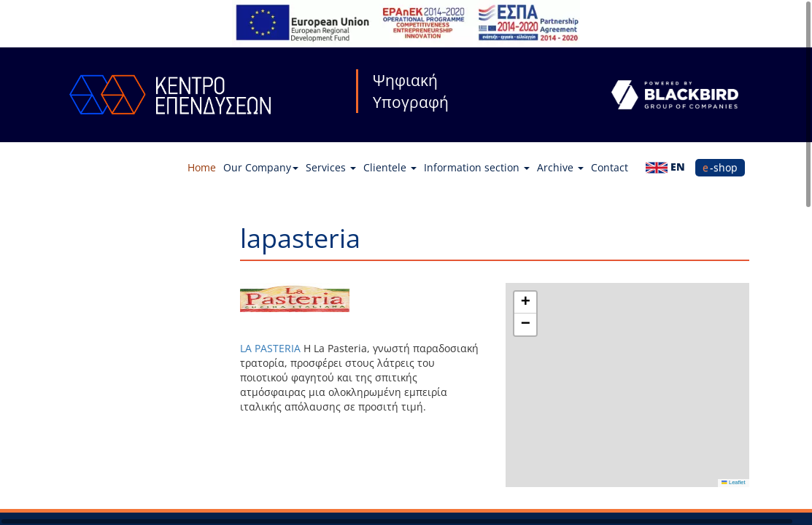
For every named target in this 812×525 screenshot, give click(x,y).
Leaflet (733, 482)
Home (202, 167)
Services (331, 167)
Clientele (390, 167)
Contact (610, 167)
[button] (525, 303)
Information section (477, 167)
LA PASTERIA (270, 348)
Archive (560, 167)
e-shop (720, 167)
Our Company (261, 167)
